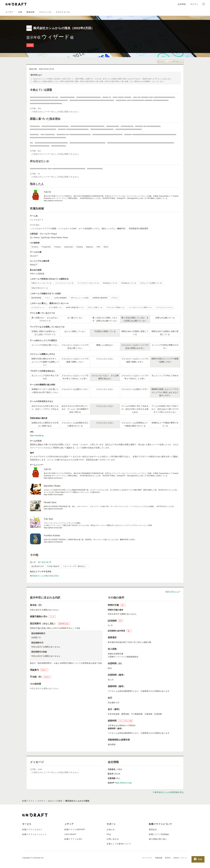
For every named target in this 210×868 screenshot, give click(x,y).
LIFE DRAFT (70, 834)
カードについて (45, 562)
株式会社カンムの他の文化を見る (44, 576)
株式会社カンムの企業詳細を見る (170, 61)
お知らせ (111, 829)
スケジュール (45, 12)
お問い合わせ (113, 839)
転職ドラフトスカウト (32, 829)
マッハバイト (147, 858)
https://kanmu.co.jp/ (123, 783)
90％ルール (139, 81)
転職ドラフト (28, 801)
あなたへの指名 (55, 801)
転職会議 (159, 858)
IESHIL (168, 858)
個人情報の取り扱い (158, 839)
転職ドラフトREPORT (75, 829)
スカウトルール (63, 12)
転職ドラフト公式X (73, 839)
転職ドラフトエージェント (34, 834)
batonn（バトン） (181, 858)
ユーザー (10, 12)
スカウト (41, 801)
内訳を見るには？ (173, 592)
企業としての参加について (119, 844)
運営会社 (153, 829)
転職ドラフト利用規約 (159, 834)
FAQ (109, 834)
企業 (20, 12)
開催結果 (31, 12)
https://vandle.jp (37, 436)
